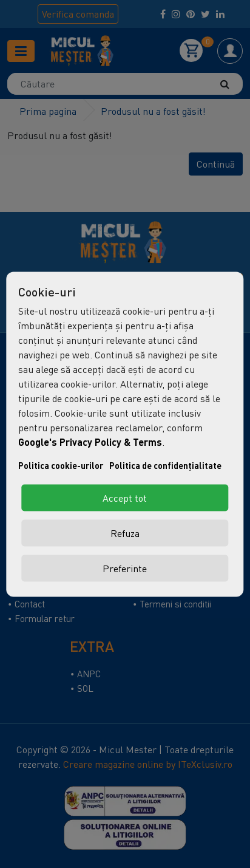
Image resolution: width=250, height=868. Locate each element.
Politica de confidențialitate (165, 465)
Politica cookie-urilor (61, 465)
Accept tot (125, 497)
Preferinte (125, 568)
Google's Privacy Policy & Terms (90, 441)
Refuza (125, 533)
